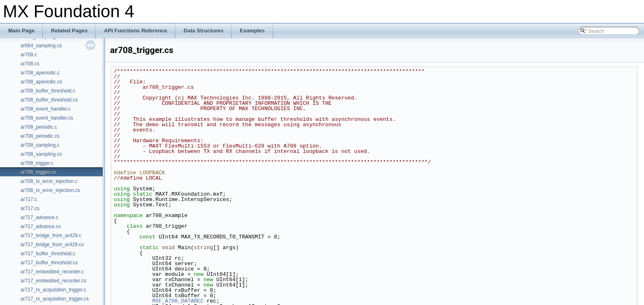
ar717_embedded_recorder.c (52, 272)
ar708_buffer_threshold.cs (49, 100)
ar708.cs (30, 64)
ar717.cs (30, 208)
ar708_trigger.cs (38, 172)
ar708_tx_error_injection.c (49, 181)
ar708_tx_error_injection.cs (50, 190)
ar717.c (29, 199)
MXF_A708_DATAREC (178, 301)
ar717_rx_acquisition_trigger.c (53, 290)
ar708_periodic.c (39, 127)
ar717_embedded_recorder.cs (53, 281)
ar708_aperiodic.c (40, 73)
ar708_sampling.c (40, 145)
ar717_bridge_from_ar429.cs (52, 245)
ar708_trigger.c (37, 163)
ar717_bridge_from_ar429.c (51, 236)
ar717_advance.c (39, 217)
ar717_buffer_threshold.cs (49, 263)
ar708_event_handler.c (46, 109)
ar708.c (29, 55)
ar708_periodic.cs (40, 136)
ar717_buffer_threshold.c (48, 254)
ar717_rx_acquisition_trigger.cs (55, 299)
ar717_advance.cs (41, 226)
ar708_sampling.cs (41, 154)
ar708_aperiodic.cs (41, 82)
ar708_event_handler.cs (47, 118)
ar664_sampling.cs (41, 46)
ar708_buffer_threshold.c (48, 91)
